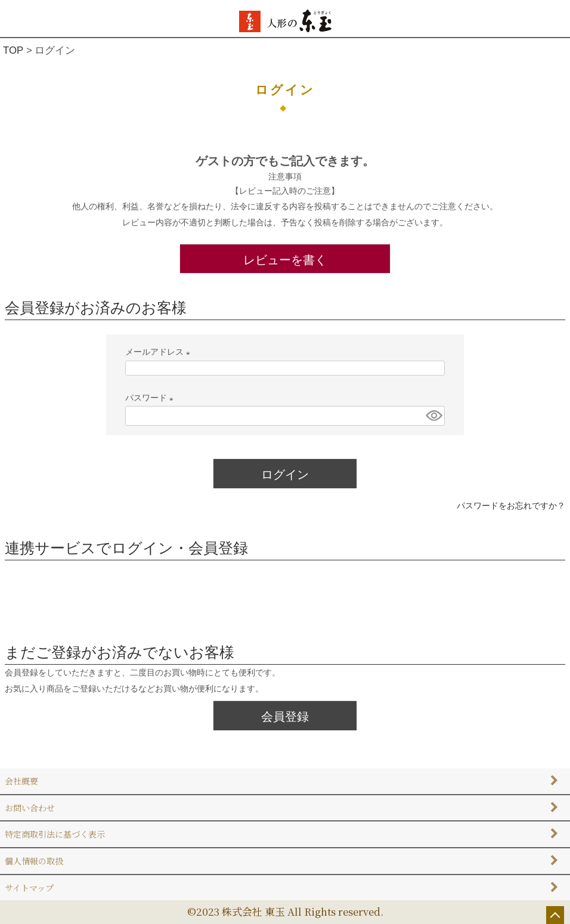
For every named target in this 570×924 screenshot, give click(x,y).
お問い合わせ (30, 808)
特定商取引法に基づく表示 (55, 834)
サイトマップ (29, 888)
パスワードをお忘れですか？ (511, 506)
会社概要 (21, 781)
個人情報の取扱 (34, 861)
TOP (13, 50)
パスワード (151, 398)
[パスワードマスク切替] (433, 416)
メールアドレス (160, 352)
